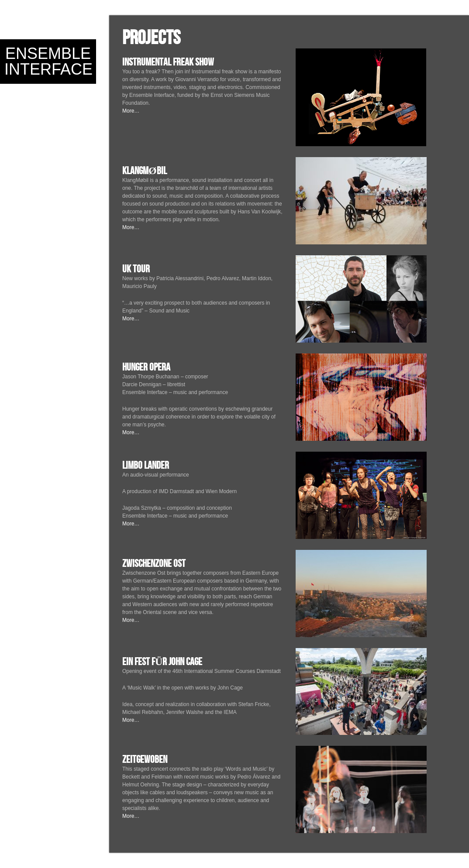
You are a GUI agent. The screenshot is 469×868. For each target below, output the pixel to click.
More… (131, 111)
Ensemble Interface (48, 61)
